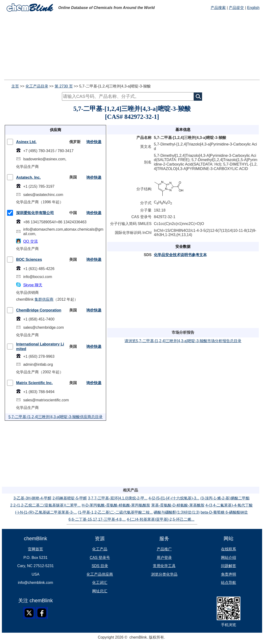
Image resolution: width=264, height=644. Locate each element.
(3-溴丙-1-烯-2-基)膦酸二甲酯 (225, 498)
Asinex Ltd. (26, 142)
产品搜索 (218, 8)
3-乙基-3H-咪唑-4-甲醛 (32, 498)
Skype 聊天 (33, 285)
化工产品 (100, 549)
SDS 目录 (100, 566)
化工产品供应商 (100, 574)
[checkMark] (10, 142)
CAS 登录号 (100, 558)
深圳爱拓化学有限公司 (35, 213)
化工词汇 (100, 583)
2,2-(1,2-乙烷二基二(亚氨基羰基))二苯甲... (45, 505)
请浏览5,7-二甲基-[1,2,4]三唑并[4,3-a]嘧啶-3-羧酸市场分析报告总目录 (183, 341)
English (253, 8)
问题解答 (229, 566)
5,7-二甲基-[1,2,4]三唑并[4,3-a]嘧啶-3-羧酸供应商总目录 (56, 417)
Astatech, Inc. (28, 177)
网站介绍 (229, 558)
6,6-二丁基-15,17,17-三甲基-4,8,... (97, 519)
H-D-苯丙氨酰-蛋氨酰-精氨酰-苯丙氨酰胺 (116, 505)
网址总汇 (100, 591)
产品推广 (164, 549)
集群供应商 (44, 299)
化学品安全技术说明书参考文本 (180, 255)
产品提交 (236, 8)
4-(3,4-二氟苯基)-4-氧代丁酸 (229, 505)
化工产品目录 (37, 86)
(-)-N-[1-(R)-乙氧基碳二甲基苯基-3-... (46, 512)
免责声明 (229, 574)
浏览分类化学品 (164, 574)
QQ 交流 (30, 241)
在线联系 (229, 549)
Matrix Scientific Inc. (34, 383)
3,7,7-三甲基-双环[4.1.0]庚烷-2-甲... (118, 498)
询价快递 (94, 142)
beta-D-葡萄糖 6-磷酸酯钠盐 (224, 512)
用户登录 (164, 558)
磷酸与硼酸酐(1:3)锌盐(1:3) (177, 512)
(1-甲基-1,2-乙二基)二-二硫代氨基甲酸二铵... (115, 512)
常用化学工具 (164, 566)
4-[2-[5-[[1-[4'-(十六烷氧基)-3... (174, 498)
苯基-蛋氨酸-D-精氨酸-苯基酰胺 (178, 505)
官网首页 (35, 549)
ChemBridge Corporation (39, 310)
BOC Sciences (29, 260)
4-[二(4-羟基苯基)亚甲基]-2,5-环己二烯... (160, 519)
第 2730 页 (64, 86)
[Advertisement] (132, 47)
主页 (15, 86)
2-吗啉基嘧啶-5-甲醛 (70, 498)
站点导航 (229, 583)
